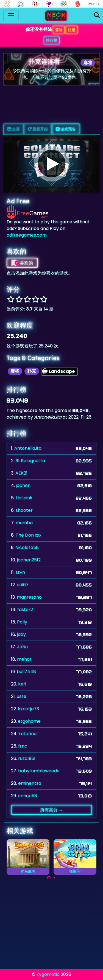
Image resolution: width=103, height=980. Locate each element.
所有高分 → (51, 810)
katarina (27, 734)
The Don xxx (29, 535)
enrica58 (27, 796)
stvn (20, 572)
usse (22, 696)
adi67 (23, 585)
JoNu (22, 647)
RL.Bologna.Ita (30, 461)
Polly (22, 622)
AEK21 (21, 473)
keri (22, 684)
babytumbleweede (39, 771)
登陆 (59, 30)
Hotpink (24, 498)
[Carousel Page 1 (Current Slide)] (49, 878)
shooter (24, 510)
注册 (72, 30)
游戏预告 (66, 129)
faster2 (25, 610)
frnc (23, 746)
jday (21, 634)
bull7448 (26, 672)
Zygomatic (48, 974)
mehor (24, 659)
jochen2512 (29, 560)
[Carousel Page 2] (54, 878)
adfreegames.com (27, 235)
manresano (29, 597)
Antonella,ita (28, 448)
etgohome (29, 721)
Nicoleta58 (27, 547)
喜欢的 (22, 263)
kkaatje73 (28, 709)
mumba (24, 523)
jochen (23, 485)
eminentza (30, 783)
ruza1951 (27, 758)
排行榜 (52, 40)
